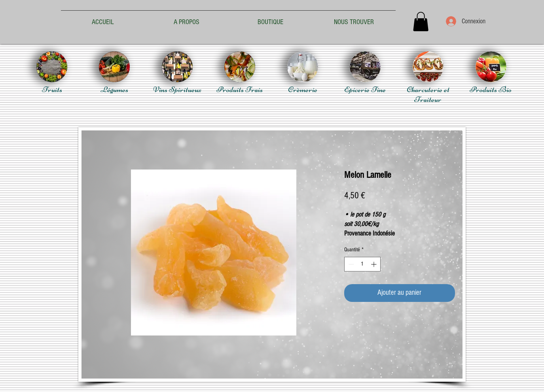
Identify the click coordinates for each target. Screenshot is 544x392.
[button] (421, 22)
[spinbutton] (362, 264)
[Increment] (374, 264)
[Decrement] (350, 264)
